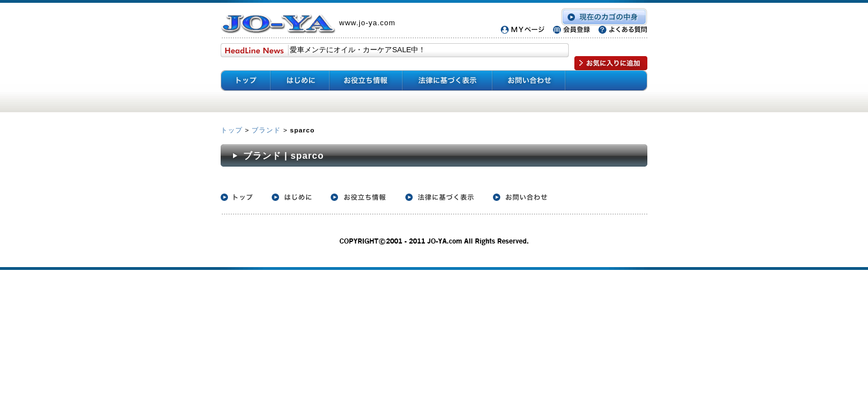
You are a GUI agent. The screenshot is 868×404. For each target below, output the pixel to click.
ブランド (266, 130)
